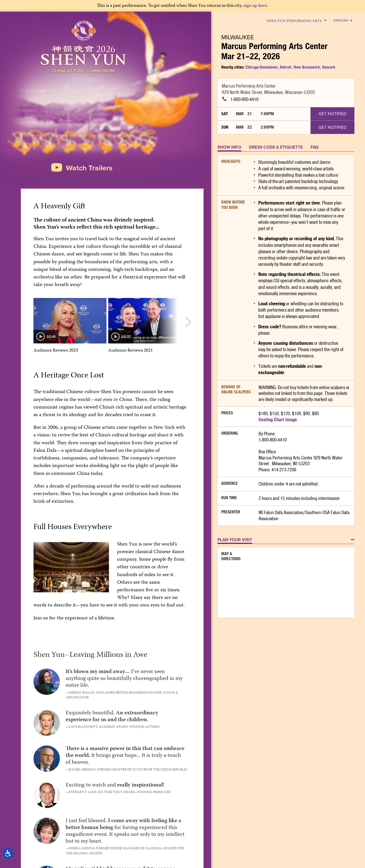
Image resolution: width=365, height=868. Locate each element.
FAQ (315, 147)
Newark (329, 67)
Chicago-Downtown (261, 67)
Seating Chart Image (278, 419)
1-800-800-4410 (240, 99)
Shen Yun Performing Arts (296, 21)
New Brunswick (307, 67)
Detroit (286, 67)
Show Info (229, 147)
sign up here (255, 6)
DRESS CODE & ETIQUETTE (276, 147)
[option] (70, 328)
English (343, 20)
